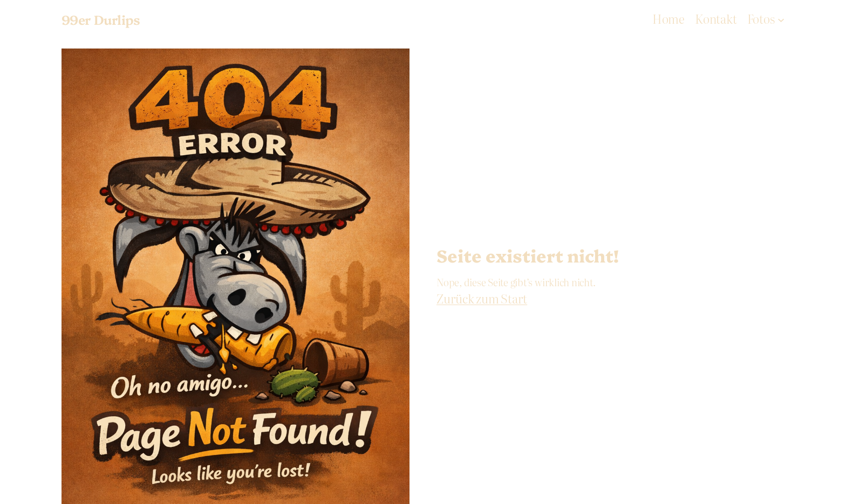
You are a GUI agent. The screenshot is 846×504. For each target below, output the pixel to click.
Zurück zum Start (482, 298)
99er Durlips (101, 19)
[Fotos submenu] (781, 19)
